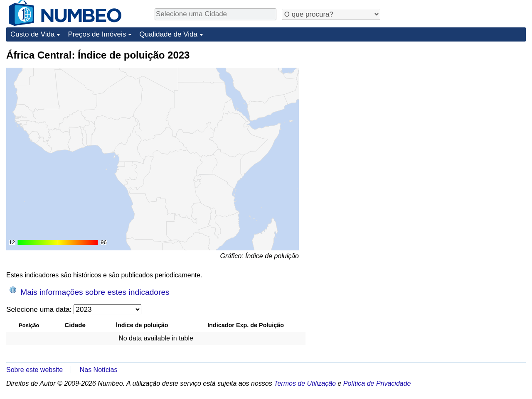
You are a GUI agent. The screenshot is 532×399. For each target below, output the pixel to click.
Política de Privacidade (377, 383)
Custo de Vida (32, 34)
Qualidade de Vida (168, 34)
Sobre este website (34, 370)
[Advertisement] (463, 100)
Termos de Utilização (305, 383)
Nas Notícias (99, 370)
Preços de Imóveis (97, 34)
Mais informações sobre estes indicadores (90, 291)
